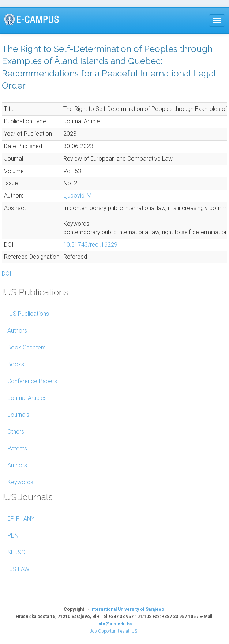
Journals (18, 415)
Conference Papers (32, 381)
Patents (17, 448)
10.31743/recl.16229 (90, 245)
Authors (17, 331)
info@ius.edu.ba (114, 624)
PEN (13, 536)
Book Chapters (27, 347)
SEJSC (16, 552)
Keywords (20, 482)
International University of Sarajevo (127, 609)
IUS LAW (18, 569)
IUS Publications (28, 314)
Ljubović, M (77, 196)
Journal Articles (27, 398)
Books (16, 364)
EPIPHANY (21, 519)
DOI (7, 274)
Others (16, 432)
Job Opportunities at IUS (114, 631)
